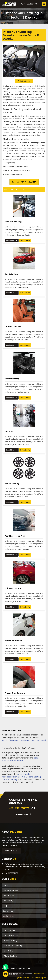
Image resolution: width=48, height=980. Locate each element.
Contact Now (23, 814)
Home (5, 885)
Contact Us (8, 911)
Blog (5, 906)
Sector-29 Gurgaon (10, 740)
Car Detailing (11, 274)
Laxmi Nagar (25, 740)
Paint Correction (13, 588)
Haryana (5, 761)
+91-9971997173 (29, 4)
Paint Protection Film (15, 536)
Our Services (8, 895)
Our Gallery (8, 901)
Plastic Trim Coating (15, 693)
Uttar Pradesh (16, 761)
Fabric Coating (12, 379)
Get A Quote (24, 81)
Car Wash (9, 431)
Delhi (36, 758)
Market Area (8, 916)
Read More (12, 240)
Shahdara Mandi (39, 740)
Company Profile (10, 890)
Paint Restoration (13, 641)
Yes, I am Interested (24, 182)
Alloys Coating (12, 484)
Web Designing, (40, 973)
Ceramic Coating (13, 222)
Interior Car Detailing (13, 946)
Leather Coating (13, 326)
